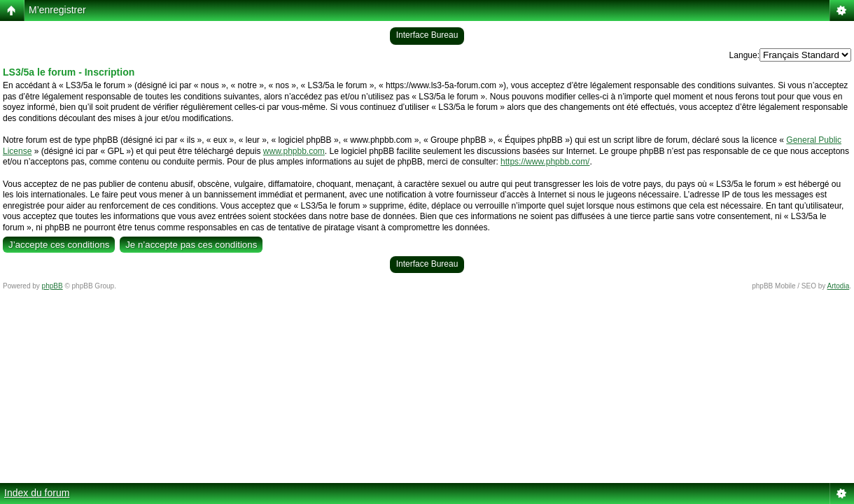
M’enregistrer (57, 10)
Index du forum (37, 493)
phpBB (52, 286)
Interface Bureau (427, 35)
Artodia (839, 286)
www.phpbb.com (294, 151)
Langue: (744, 55)
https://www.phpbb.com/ (545, 162)
